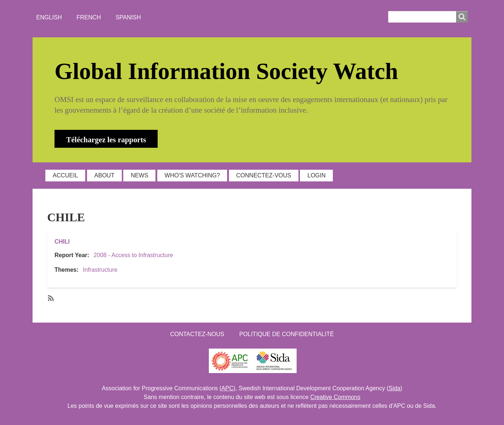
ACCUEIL (65, 175)
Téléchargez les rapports (106, 140)
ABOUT (104, 175)
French (89, 17)
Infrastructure (100, 270)
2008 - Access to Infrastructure (133, 255)
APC (227, 388)
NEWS (139, 175)
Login (316, 175)
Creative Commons (335, 397)
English (49, 17)
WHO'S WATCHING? (192, 175)
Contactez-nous (197, 334)
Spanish (128, 17)
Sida (395, 388)
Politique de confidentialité (287, 334)
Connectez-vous (264, 175)
